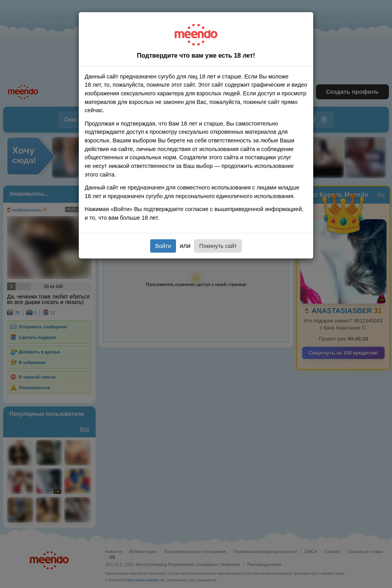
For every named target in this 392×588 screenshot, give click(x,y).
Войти (163, 246)
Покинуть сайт (218, 246)
